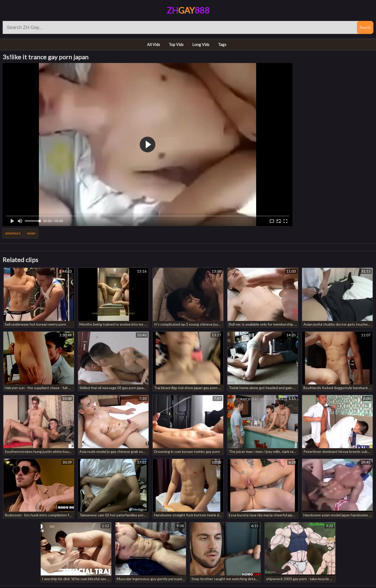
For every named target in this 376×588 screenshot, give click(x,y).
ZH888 (188, 10)
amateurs (13, 233)
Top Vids (176, 44)
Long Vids (201, 44)
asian (31, 233)
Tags (222, 44)
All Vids (154, 44)
